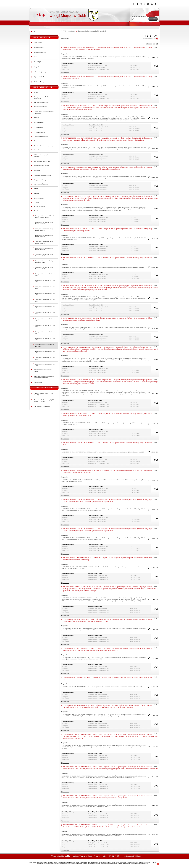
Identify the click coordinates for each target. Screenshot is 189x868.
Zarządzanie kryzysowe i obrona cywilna (43, 370)
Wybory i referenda (39, 207)
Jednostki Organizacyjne (41, 72)
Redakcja (36, 32)
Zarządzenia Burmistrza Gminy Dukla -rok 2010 (44, 262)
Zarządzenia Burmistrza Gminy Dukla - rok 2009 (44, 255)
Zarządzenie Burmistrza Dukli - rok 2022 (45, 339)
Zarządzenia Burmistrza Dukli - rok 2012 (45, 275)
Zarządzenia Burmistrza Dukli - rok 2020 (45, 326)
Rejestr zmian (65, 73)
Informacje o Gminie (40, 53)
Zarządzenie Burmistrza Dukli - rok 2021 (45, 333)
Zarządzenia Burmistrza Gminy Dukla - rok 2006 (44, 236)
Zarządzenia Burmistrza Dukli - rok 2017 (45, 307)
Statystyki (37, 193)
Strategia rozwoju (39, 198)
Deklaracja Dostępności (41, 82)
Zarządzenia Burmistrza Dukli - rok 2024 (45, 352)
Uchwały (36, 202)
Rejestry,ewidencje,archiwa (42, 166)
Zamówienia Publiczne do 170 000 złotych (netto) (44, 394)
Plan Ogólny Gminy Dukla (41, 103)
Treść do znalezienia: (139, 16)
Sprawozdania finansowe (41, 184)
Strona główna (38, 43)
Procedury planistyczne (40, 107)
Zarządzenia (37, 211)
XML (156, 47)
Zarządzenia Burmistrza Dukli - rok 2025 (45, 358)
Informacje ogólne (39, 48)
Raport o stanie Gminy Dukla (42, 161)
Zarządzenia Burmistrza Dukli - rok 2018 (45, 313)
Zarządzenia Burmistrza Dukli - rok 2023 (45, 345)
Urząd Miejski (38, 67)
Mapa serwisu (38, 383)
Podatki (36, 141)
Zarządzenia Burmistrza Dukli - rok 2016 (45, 300)
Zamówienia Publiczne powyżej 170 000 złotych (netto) (44, 401)
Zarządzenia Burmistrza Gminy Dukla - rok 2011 (44, 268)
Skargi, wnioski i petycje (41, 180)
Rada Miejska (38, 62)
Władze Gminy (38, 57)
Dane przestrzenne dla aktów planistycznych (42, 98)
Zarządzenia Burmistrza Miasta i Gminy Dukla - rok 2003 (44, 217)
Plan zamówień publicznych (42, 406)
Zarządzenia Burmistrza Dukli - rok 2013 (45, 281)
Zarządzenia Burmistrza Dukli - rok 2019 (45, 320)
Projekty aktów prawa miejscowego (44, 146)
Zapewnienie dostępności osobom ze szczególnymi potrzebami (44, 377)
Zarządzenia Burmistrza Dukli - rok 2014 (45, 287)
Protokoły (37, 150)
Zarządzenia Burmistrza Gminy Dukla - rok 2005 (44, 229)
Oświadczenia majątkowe (41, 137)
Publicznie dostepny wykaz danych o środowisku (44, 156)
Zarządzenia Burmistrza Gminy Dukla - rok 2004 (44, 223)
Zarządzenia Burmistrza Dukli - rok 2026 (45, 365)
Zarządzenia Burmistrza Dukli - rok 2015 (45, 294)
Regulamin (37, 171)
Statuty (36, 188)
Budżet (36, 93)
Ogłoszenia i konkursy (40, 77)
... (151, 44)
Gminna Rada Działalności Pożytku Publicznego (44, 112)
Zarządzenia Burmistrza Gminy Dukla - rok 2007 (44, 242)
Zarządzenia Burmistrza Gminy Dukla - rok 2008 (44, 249)
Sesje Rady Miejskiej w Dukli (42, 176)
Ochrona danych (38, 127)
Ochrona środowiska (40, 132)
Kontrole (36, 117)
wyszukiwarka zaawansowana (143, 22)
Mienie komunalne (39, 122)
